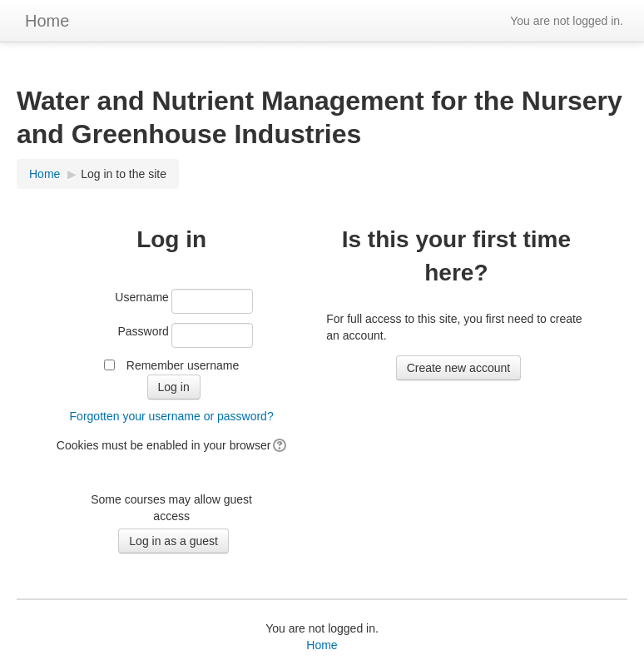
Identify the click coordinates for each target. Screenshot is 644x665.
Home (47, 21)
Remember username (183, 365)
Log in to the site (124, 174)
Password (143, 331)
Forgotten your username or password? (172, 416)
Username (142, 297)
